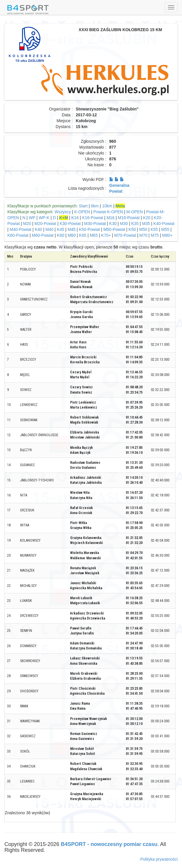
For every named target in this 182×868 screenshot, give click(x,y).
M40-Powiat (21, 229)
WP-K (44, 218)
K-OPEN (82, 212)
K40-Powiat (164, 224)
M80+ (167, 235)
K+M (64, 218)
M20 (27, 224)
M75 (155, 235)
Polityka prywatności (159, 859)
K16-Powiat (93, 218)
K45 (61, 229)
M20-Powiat (45, 224)
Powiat (116, 191)
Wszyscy (63, 212)
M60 (72, 235)
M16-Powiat (129, 218)
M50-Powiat (114, 229)
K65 (83, 235)
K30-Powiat (70, 224)
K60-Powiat (18, 235)
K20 (147, 218)
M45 (71, 229)
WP (32, 218)
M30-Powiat (95, 224)
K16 (75, 218)
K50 (132, 229)
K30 (113, 224)
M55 (165, 229)
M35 (146, 224)
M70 (143, 235)
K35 (135, 224)
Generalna (119, 185)
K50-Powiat (90, 229)
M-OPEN (135, 212)
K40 (38, 229)
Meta (120, 206)
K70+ (106, 235)
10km (107, 206)
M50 (143, 229)
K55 (154, 229)
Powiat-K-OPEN (108, 212)
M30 (124, 224)
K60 (61, 235)
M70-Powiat (125, 235)
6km (95, 206)
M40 (49, 229)
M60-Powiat (43, 235)
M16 (111, 218)
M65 (94, 235)
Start (83, 206)
